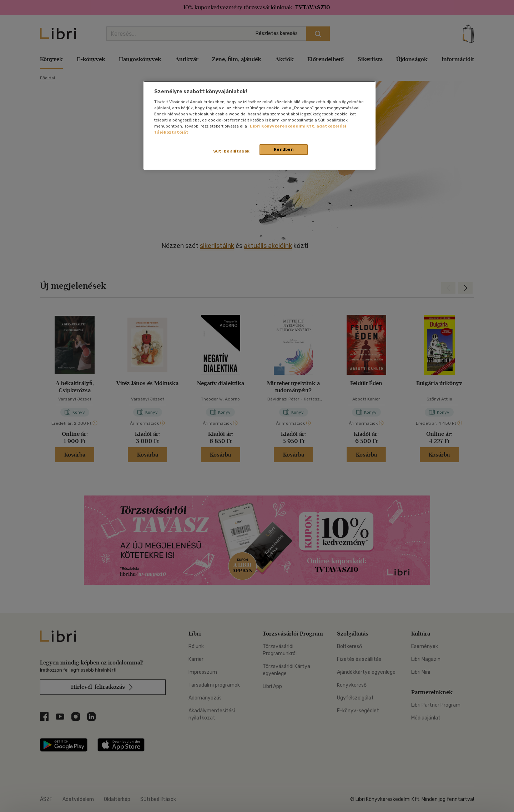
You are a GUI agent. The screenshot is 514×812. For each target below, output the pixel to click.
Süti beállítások (231, 151)
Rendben (284, 149)
